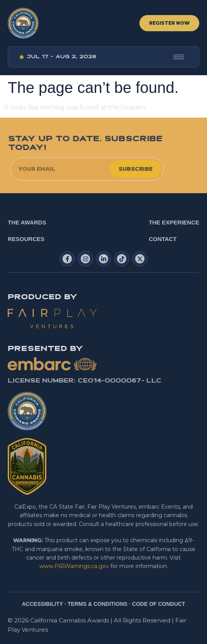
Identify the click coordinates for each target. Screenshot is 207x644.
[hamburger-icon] (179, 57)
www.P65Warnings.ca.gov (74, 566)
